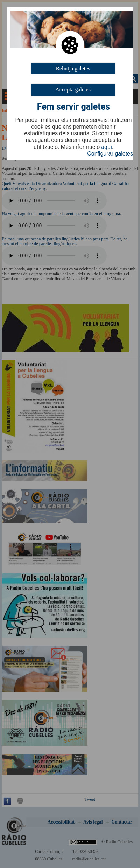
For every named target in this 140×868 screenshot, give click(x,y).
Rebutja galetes (73, 68)
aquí (107, 147)
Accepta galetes (73, 89)
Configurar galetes (110, 154)
